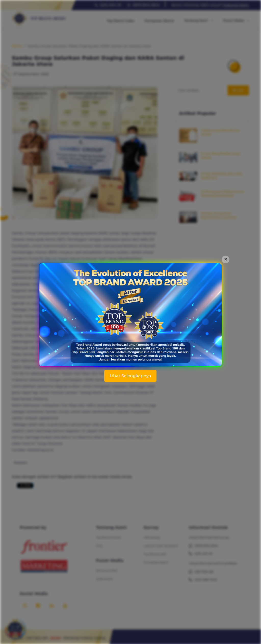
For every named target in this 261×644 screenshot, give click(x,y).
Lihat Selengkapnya (130, 376)
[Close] (226, 259)
